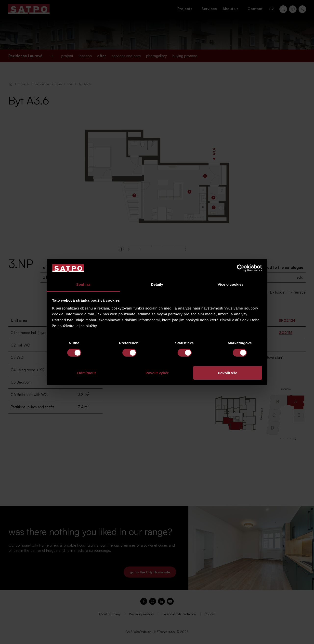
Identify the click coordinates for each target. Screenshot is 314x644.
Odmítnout (87, 373)
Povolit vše (228, 373)
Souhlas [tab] (83, 284)
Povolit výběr (157, 373)
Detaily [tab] (157, 284)
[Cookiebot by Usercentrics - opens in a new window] (241, 268)
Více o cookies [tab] (231, 284)
